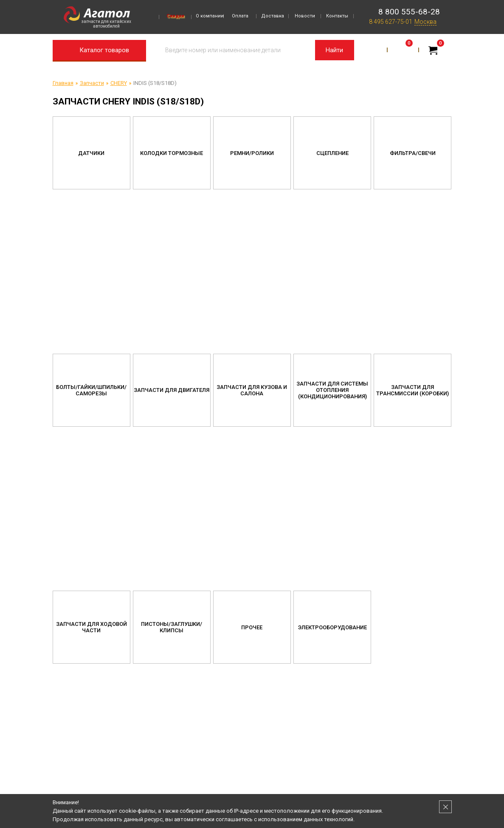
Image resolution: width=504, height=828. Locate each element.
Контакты (337, 16)
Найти (334, 50)
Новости (305, 16)
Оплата (240, 16)
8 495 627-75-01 (391, 22)
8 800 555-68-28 (409, 12)
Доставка (273, 16)
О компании (210, 16)
